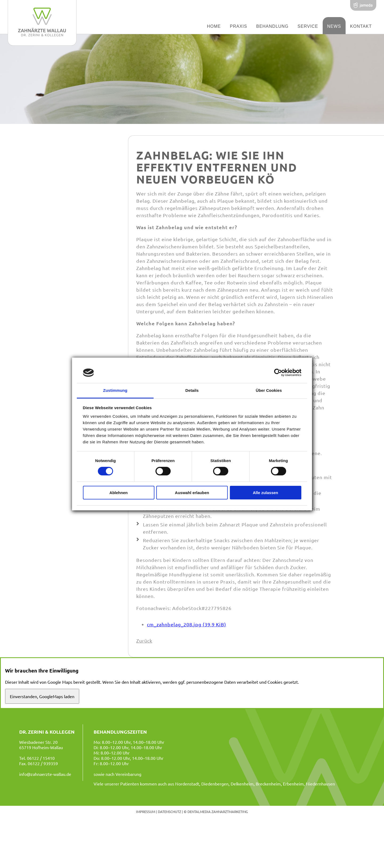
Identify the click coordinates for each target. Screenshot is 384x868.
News (334, 26)
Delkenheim (242, 784)
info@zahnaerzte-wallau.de (45, 774)
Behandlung (272, 26)
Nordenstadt (187, 784)
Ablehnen (118, 493)
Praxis (239, 26)
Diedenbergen (215, 784)
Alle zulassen (265, 493)
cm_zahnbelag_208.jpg (187, 624)
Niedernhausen (320, 784)
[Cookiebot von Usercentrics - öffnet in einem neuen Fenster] (278, 373)
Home (214, 26)
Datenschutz (169, 812)
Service (308, 26)
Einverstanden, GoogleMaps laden (42, 696)
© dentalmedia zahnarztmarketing (216, 812)
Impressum (146, 812)
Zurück (144, 641)
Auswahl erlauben (192, 493)
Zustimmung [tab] (115, 390)
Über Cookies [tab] (269, 390)
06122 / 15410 (41, 758)
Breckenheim (268, 784)
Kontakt (361, 26)
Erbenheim (293, 784)
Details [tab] (192, 390)
